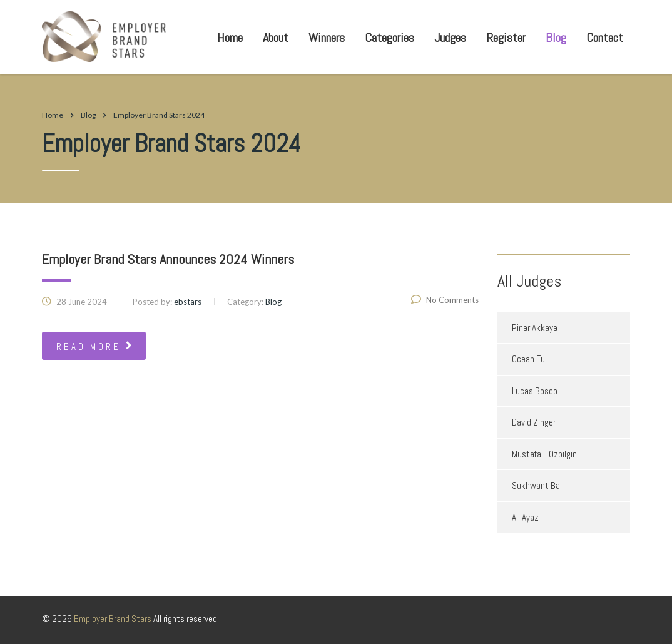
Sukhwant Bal (537, 485)
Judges (450, 38)
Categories (389, 38)
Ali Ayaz (525, 517)
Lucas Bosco (535, 391)
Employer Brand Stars (113, 619)
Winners (327, 38)
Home (230, 38)
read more (95, 346)
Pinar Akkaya (535, 328)
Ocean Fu (528, 359)
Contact (605, 38)
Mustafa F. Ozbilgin (544, 454)
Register (506, 38)
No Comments (445, 300)
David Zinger (534, 422)
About (276, 38)
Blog (556, 38)
